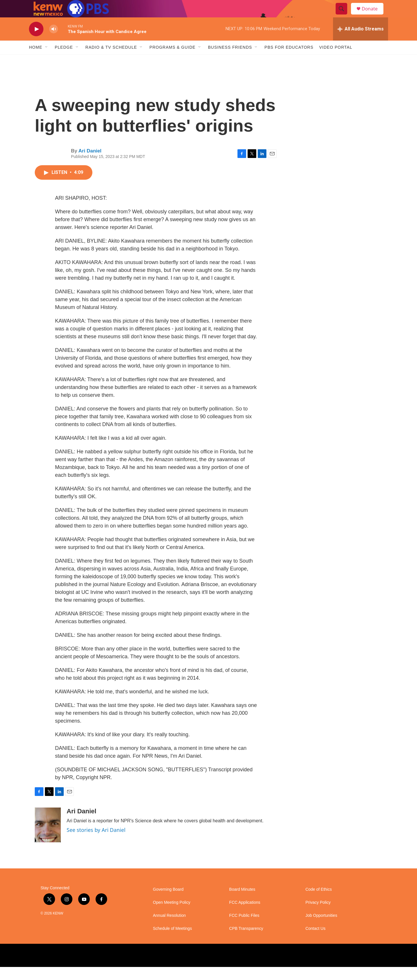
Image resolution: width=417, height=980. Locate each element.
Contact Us (316, 942)
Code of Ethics (319, 902)
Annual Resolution (169, 929)
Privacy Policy (318, 916)
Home (36, 60)
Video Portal (336, 60)
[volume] (54, 42)
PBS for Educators (289, 60)
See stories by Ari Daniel (96, 843)
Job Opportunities (321, 929)
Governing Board (168, 902)
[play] (36, 42)
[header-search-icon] (344, 15)
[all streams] (361, 42)
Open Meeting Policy (172, 916)
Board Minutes (242, 902)
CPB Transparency (246, 942)
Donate (373, 15)
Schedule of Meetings (172, 942)
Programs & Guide (172, 60)
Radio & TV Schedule (111, 60)
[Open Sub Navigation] (47, 60)
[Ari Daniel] (48, 838)
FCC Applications (245, 916)
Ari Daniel (90, 164)
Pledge (64, 60)
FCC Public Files (244, 929)
